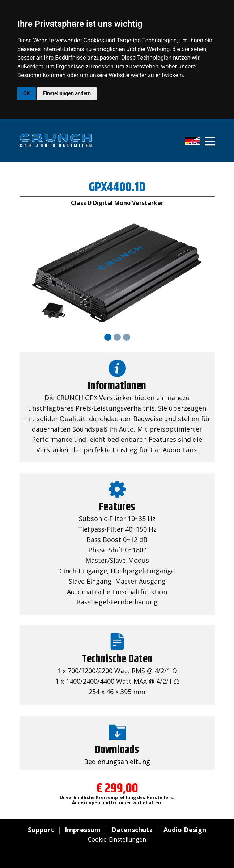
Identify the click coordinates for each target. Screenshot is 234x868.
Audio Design (185, 830)
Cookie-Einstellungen (117, 839)
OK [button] (27, 93)
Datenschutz (132, 830)
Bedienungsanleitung (117, 762)
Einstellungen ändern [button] (67, 93)
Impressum (83, 830)
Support (41, 830)
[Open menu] (210, 141)
